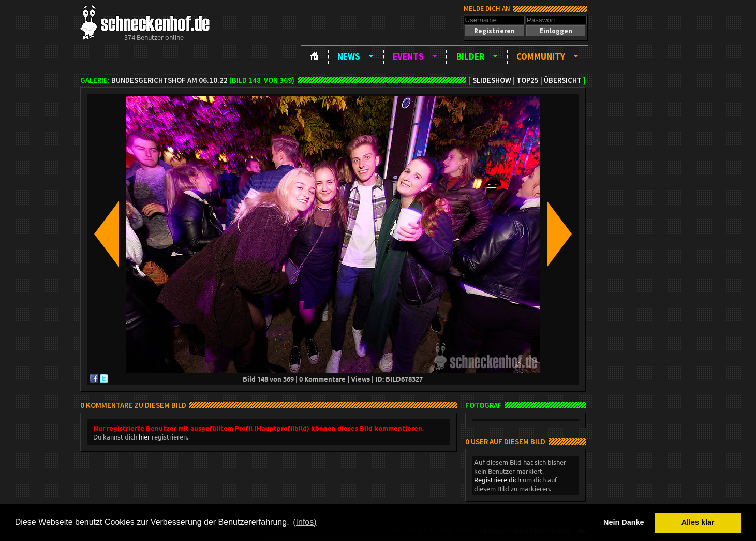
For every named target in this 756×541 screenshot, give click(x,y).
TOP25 (528, 80)
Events (408, 56)
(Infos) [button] (305, 522)
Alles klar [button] (698, 522)
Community (541, 56)
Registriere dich (498, 480)
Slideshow (492, 80)
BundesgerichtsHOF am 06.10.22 (169, 80)
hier (144, 437)
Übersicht (563, 80)
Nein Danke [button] (624, 522)
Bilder (470, 56)
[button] (494, 31)
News (349, 56)
